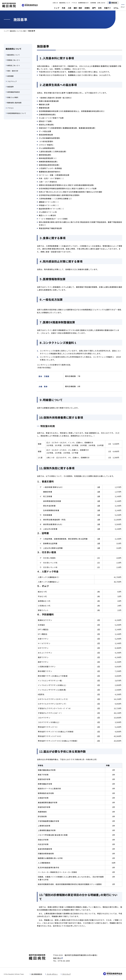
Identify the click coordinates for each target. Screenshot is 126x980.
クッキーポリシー (59, 974)
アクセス (10, 113)
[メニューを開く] (123, 5)
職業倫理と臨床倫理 (15, 108)
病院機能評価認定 (14, 96)
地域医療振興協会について (17, 119)
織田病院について (14, 55)
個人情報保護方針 (39, 974)
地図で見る (58, 958)
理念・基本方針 (13, 73)
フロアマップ (12, 84)
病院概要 (10, 78)
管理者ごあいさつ (14, 61)
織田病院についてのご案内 (22, 31)
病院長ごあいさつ (14, 67)
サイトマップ (77, 974)
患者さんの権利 (13, 102)
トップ (6, 31)
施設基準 (10, 90)
